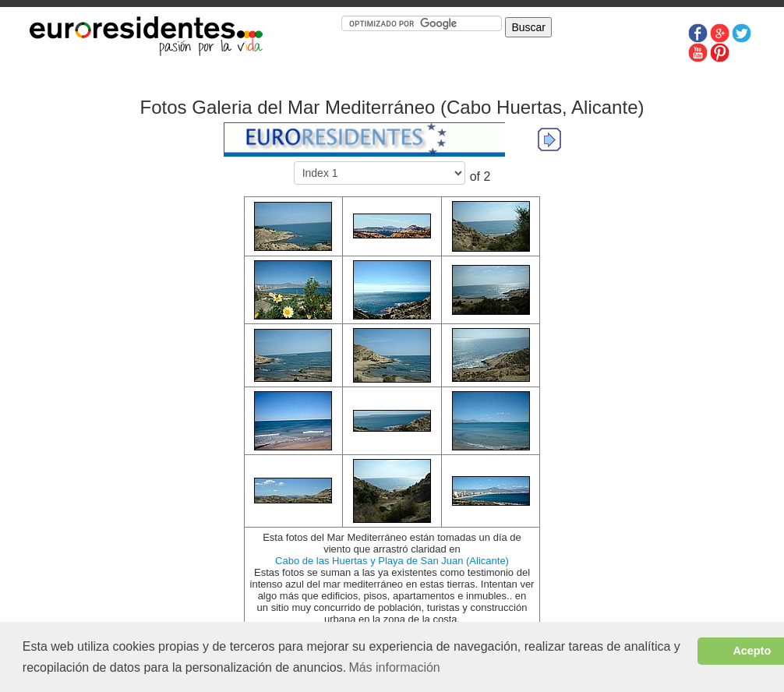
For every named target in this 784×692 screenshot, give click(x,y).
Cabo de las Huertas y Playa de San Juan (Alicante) (392, 561)
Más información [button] (394, 667)
